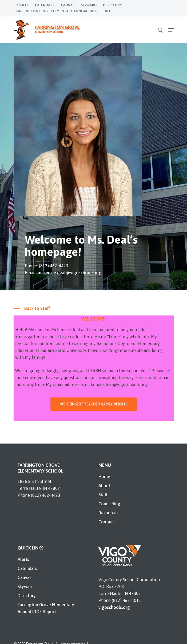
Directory (27, 596)
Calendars (27, 568)
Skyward (26, 586)
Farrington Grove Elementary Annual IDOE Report (46, 608)
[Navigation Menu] (171, 30)
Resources (108, 513)
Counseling (109, 504)
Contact (106, 522)
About (104, 486)
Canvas (25, 577)
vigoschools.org (114, 607)
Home (104, 477)
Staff (103, 495)
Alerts (23, 559)
